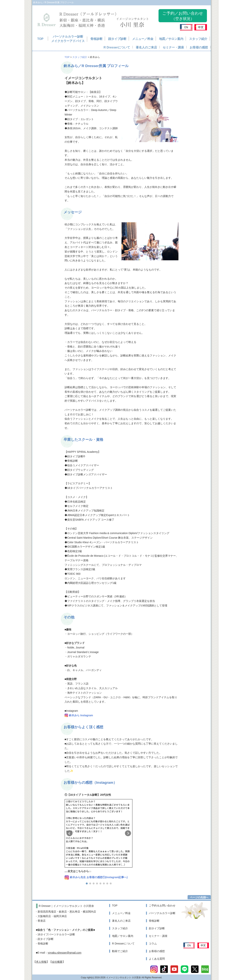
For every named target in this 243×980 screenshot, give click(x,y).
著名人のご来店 (146, 47)
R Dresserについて (117, 47)
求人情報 (41, 962)
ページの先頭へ (199, 897)
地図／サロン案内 (171, 39)
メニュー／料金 (143, 39)
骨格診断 (96, 39)
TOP (40, 39)
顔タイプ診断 (117, 39)
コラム (153, 944)
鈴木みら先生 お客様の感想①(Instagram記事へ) (99, 877)
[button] (87, 883)
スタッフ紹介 (198, 39)
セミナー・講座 (173, 47)
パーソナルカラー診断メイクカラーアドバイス (68, 39)
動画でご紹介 (120, 951)
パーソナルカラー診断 (162, 913)
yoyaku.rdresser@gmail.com (65, 953)
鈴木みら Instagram (81, 715)
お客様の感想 (199, 47)
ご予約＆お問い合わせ (162, 906)
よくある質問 (157, 959)
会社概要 (57, 962)
